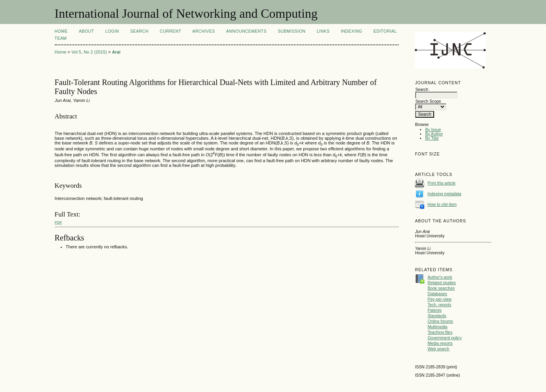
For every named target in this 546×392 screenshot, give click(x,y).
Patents (434, 310)
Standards (437, 316)
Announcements (246, 31)
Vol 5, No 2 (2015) (89, 52)
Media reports (440, 343)
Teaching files (440, 332)
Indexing (351, 31)
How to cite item (442, 204)
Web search (438, 349)
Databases (437, 294)
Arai (116, 52)
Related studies (442, 283)
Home (61, 31)
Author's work (440, 277)
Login (112, 31)
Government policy (445, 338)
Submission (292, 31)
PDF (58, 222)
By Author (434, 134)
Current (170, 31)
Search (139, 31)
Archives (203, 31)
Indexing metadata (444, 194)
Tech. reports (439, 305)
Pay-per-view (439, 299)
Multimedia (437, 327)
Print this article (441, 183)
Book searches (441, 288)
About (86, 31)
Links (323, 31)
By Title (432, 138)
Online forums (440, 321)
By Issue (433, 130)
